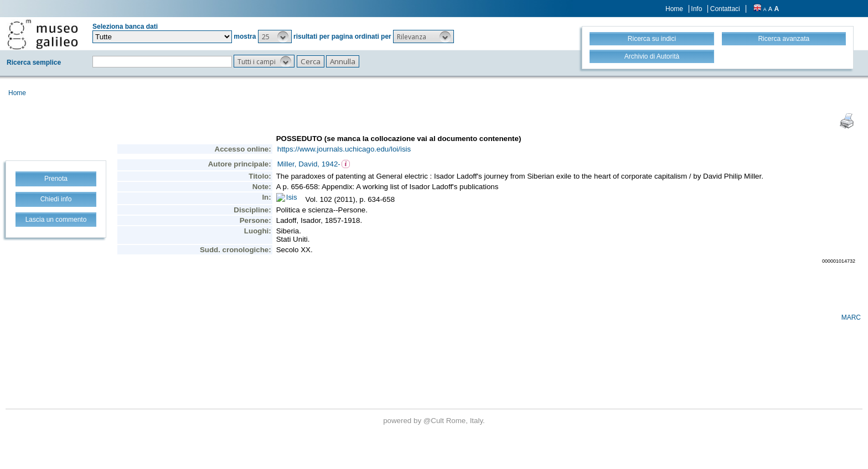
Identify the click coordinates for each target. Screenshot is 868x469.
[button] (275, 37)
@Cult (435, 421)
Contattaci (725, 9)
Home (674, 9)
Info (696, 9)
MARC (851, 317)
